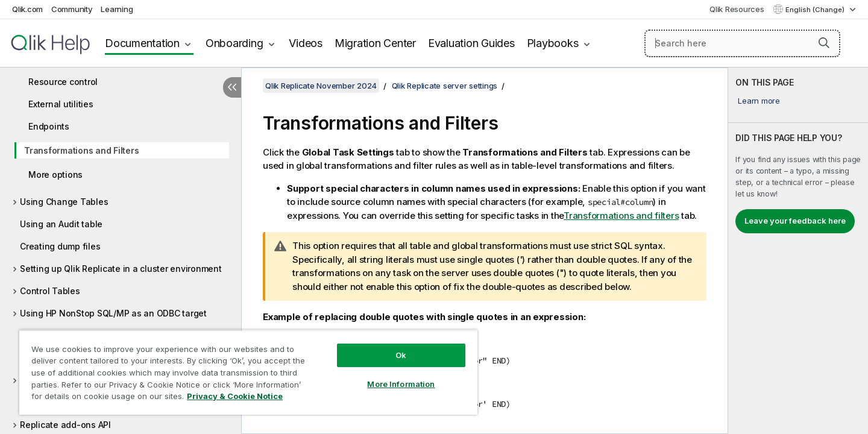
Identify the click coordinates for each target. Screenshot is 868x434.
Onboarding (234, 43)
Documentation (142, 43)
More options (55, 175)
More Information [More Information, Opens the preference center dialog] (401, 384)
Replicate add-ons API (65, 425)
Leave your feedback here (795, 221)
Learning (117, 9)
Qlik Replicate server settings (445, 86)
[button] (824, 43)
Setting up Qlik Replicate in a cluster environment (121, 269)
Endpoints (49, 126)
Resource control (63, 82)
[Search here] (742, 43)
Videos (306, 43)
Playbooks (553, 43)
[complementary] (798, 251)
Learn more (759, 101)
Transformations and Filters (81, 150)
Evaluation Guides (471, 43)
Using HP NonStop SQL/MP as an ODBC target (113, 313)
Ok (401, 355)
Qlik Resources (737, 9)
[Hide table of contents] (232, 87)
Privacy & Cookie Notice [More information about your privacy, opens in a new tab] (235, 396)
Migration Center (375, 43)
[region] (248, 372)
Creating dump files (60, 246)
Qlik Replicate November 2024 (321, 86)
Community (72, 9)
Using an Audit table (61, 224)
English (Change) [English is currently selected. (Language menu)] (816, 10)
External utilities (61, 104)
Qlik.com (27, 9)
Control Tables (50, 291)
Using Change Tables (64, 202)
